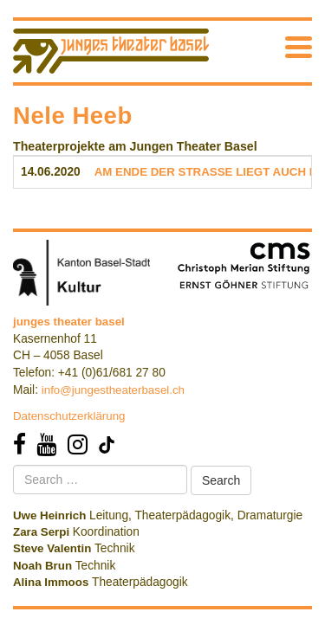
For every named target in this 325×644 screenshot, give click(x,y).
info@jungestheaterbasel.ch (113, 390)
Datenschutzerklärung (69, 416)
